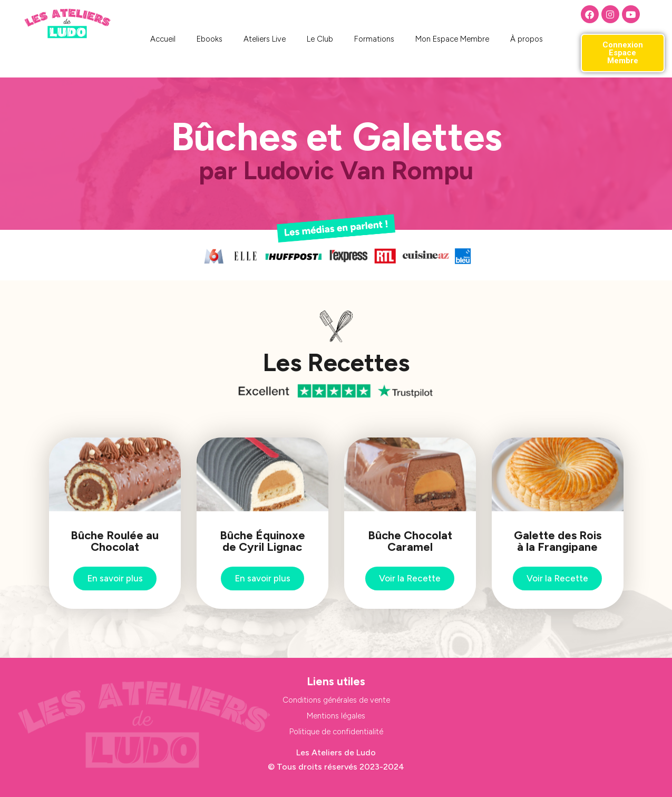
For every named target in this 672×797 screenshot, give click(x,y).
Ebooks (210, 39)
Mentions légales (336, 716)
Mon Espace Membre (452, 39)
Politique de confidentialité (336, 732)
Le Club (320, 39)
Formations (374, 39)
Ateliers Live (265, 39)
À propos (527, 39)
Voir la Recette (410, 578)
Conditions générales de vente (336, 700)
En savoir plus (115, 578)
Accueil (163, 39)
